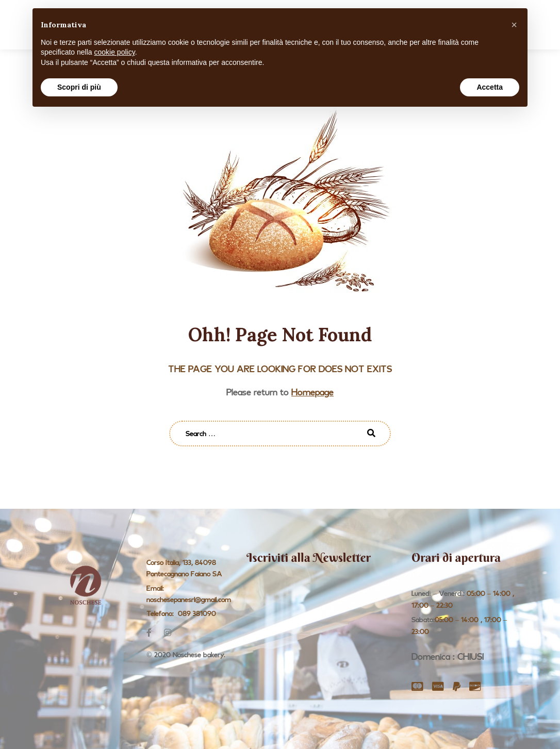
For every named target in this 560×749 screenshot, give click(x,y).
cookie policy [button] (115, 52)
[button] (514, 25)
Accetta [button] (490, 87)
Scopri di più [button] (79, 87)
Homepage (312, 392)
